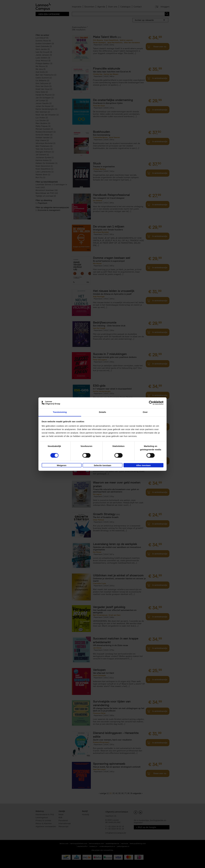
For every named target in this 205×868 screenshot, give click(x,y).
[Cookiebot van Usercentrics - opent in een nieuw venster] (151, 403)
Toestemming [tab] (60, 412)
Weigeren (62, 465)
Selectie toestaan (103, 465)
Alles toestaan (143, 465)
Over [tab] (145, 412)
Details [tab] (102, 412)
